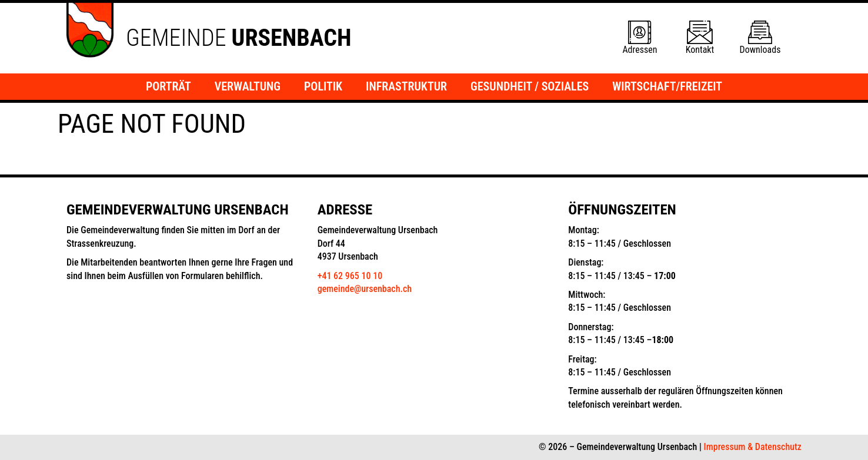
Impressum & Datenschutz (753, 447)
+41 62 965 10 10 (350, 276)
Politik (323, 86)
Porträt (168, 86)
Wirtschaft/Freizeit (667, 86)
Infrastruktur (406, 86)
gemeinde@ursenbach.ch (365, 289)
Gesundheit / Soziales (530, 86)
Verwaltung (248, 86)
